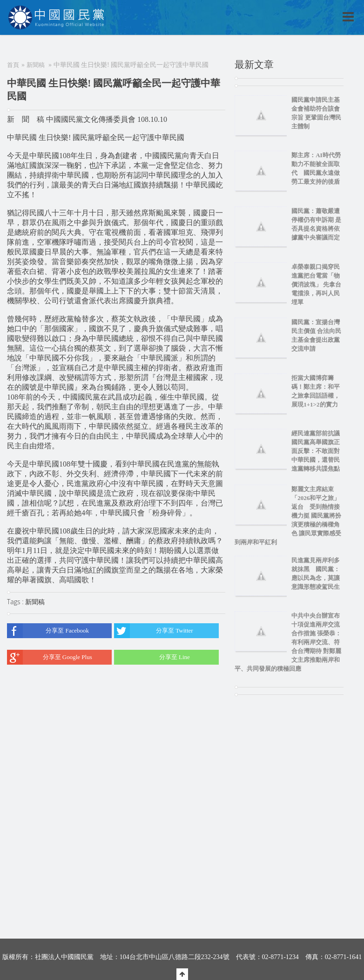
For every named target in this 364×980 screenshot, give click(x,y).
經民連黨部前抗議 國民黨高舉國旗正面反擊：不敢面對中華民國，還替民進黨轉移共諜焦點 (319, 451)
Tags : (16, 602)
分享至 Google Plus (50, 657)
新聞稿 (36, 65)
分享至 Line (152, 657)
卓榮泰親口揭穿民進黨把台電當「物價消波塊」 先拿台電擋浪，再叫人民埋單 (316, 284)
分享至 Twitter (153, 631)
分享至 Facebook (48, 631)
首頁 (13, 65)
